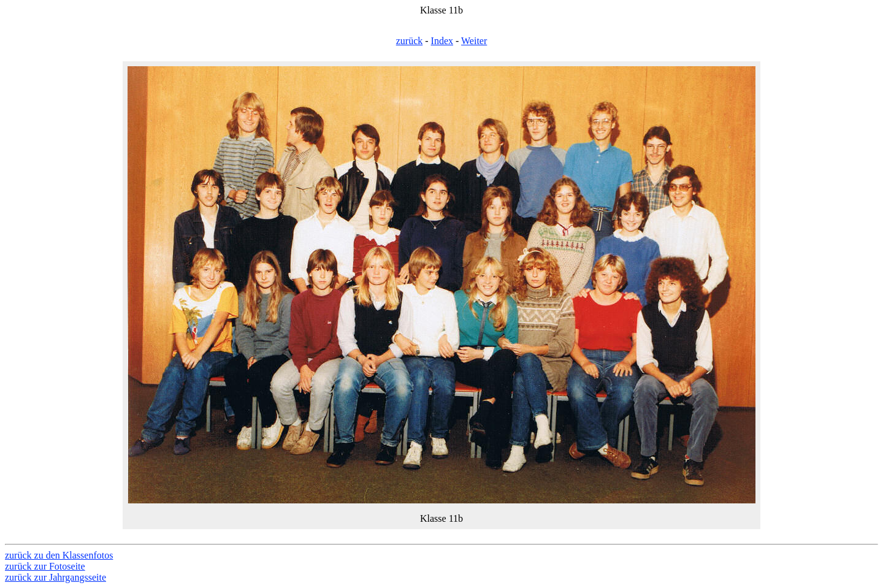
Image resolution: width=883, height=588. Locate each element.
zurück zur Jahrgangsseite (55, 577)
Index (442, 41)
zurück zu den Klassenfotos (59, 555)
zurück (410, 41)
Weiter (474, 41)
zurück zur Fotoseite (45, 566)
